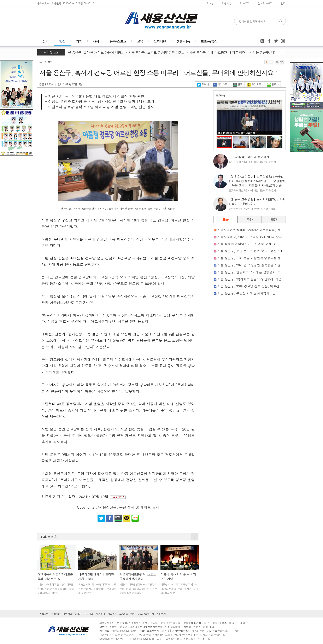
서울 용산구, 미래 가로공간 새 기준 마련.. (219, 52)
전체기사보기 (265, 3)
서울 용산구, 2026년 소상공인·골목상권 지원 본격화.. (255, 265)
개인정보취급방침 (72, 614)
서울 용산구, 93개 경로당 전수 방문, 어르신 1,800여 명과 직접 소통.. (267, 286)
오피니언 (160, 41)
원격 (283, 3)
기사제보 (88, 614)
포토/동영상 (209, 41)
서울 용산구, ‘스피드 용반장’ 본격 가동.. (157, 52)
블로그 (273, 84)
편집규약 (44, 614)
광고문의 (112, 614)
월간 (274, 220)
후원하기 (161, 614)
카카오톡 (254, 84)
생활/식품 (183, 41)
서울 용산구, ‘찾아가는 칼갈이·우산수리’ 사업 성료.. (254, 279)
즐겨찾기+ (43, 3)
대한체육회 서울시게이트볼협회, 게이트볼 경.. (55, 576)
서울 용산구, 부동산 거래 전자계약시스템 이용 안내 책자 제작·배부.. (266, 293)
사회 (96, 41)
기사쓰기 (245, 3)
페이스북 (220, 84)
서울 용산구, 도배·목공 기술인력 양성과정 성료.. (252, 258)
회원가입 (227, 3)
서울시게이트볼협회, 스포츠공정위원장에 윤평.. (138, 576)
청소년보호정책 (146, 614)
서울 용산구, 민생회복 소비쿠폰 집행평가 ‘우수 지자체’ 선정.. (261, 272)
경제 (79, 41)
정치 (46, 41)
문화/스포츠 (118, 41)
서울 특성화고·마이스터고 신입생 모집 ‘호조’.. (250, 244)
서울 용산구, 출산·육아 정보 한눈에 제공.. (95, 52)
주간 (250, 220)
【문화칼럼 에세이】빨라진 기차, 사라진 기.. (96, 576)
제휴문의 (100, 614)
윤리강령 (56, 614)
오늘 (225, 220)
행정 (62, 41)
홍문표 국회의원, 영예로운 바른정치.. (237, 133)
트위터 (203, 84)
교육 (140, 41)
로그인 (210, 3)
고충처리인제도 (127, 614)
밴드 (238, 84)
